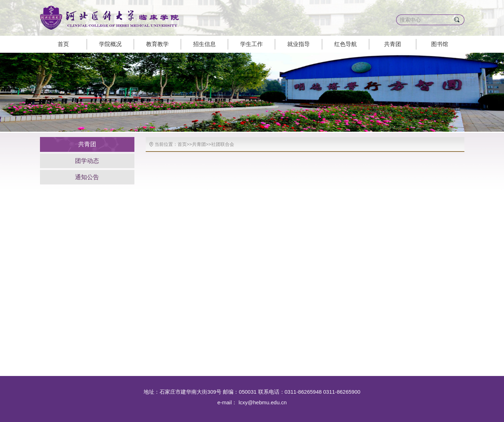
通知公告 (87, 177)
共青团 (393, 44)
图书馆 (440, 44)
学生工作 (251, 44)
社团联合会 (223, 144)
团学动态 (87, 161)
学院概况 (110, 44)
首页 (63, 44)
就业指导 (299, 44)
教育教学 (157, 44)
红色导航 (346, 44)
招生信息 (204, 44)
